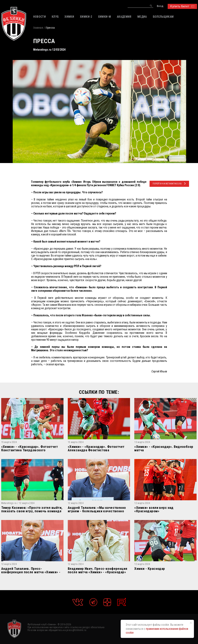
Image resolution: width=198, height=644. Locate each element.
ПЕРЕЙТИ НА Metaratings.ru (169, 184)
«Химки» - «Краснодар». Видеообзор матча (164, 448)
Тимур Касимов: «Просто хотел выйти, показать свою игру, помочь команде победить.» (32, 509)
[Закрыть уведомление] (191, 623)
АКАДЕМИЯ (124, 17)
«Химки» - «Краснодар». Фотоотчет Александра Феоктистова (96, 448)
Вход (160, 6)
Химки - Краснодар (150, 569)
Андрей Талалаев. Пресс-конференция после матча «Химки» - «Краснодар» (31, 570)
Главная (38, 28)
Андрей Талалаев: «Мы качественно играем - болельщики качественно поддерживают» (97, 509)
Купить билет (182, 6)
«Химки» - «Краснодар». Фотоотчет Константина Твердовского (30, 448)
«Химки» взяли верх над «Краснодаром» (154, 509)
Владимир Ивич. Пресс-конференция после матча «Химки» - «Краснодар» (98, 570)
